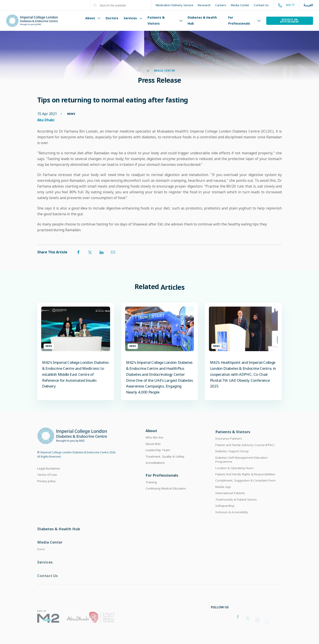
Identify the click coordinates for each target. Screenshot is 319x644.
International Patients (230, 502)
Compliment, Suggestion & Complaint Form (245, 489)
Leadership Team (158, 457)
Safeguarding (225, 514)
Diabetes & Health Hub (202, 20)
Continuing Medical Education (166, 496)
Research (204, 5)
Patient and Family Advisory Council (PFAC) (245, 453)
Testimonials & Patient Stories (236, 508)
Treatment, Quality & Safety (165, 463)
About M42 (153, 450)
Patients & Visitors (165, 20)
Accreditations (155, 469)
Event (41, 560)
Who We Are (154, 444)
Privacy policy (46, 487)
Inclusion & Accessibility (232, 521)
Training (151, 490)
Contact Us (261, 5)
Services (133, 18)
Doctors (112, 18)
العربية (308, 5)
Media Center (240, 5)
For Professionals (244, 20)
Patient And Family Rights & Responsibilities (245, 483)
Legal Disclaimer (49, 474)
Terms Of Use (47, 480)
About (93, 18)
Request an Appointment (290, 21)
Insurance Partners (229, 447)
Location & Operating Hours (234, 476)
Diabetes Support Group (232, 460)
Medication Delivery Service (175, 5)
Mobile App (223, 495)
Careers (221, 5)
